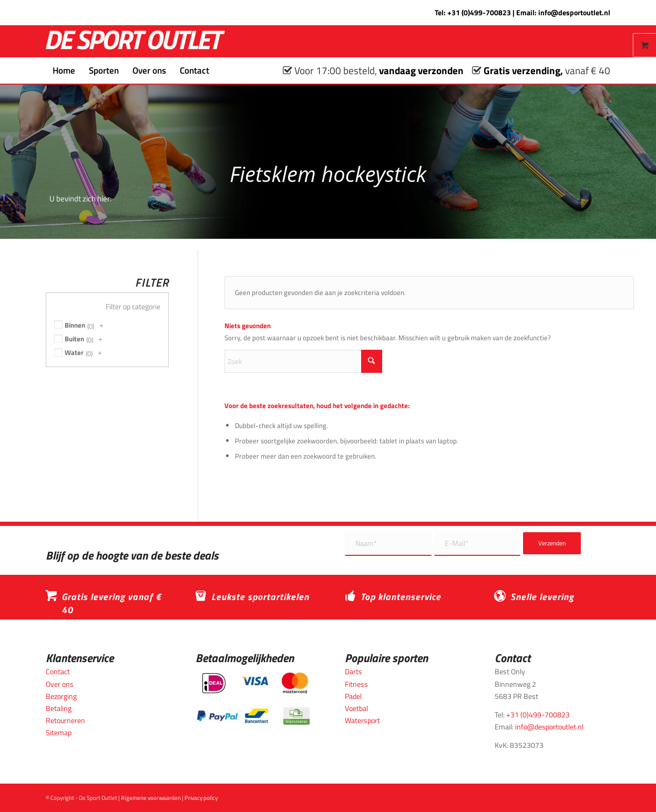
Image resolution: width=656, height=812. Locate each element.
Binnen (75, 325)
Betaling (59, 708)
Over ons (60, 684)
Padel (353, 696)
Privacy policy (201, 798)
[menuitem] (64, 70)
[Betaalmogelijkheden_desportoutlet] (253, 699)
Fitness (356, 684)
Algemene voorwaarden (151, 798)
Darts (353, 671)
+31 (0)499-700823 (479, 12)
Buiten (74, 339)
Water (74, 352)
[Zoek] (223, 70)
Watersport (362, 720)
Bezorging (61, 696)
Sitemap (59, 732)
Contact (58, 671)
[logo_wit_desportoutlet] (135, 41)
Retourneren (65, 720)
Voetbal (356, 708)
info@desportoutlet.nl (574, 12)
